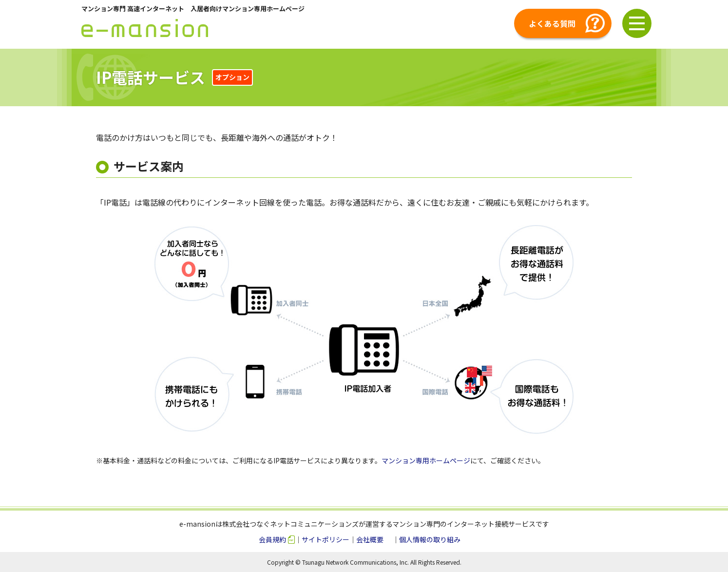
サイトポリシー (326, 539)
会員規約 (272, 539)
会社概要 (370, 539)
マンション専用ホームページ (426, 460)
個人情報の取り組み (430, 539)
